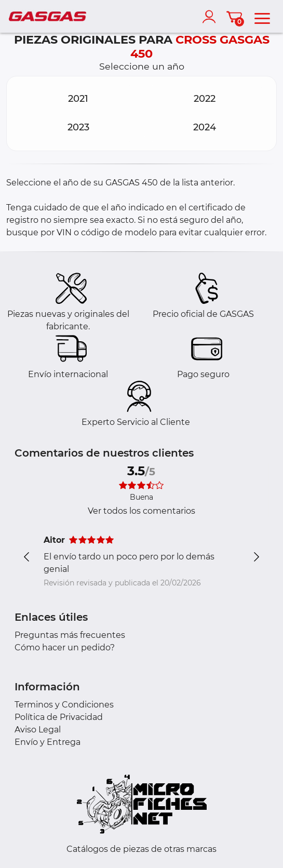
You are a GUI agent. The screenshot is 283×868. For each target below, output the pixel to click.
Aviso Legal (38, 730)
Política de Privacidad (59, 717)
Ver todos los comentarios (141, 511)
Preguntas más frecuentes (70, 635)
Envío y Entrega (48, 742)
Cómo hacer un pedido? (65, 647)
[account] (211, 17)
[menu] (262, 17)
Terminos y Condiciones (64, 705)
